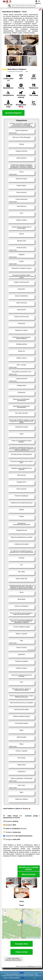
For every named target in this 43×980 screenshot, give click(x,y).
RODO (22, 978)
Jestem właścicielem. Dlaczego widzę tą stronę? (13, 959)
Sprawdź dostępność (13, 113)
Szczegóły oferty (21, 944)
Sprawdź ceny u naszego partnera (29, 868)
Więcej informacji (29, 874)
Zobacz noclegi (22, 952)
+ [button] (5, 911)
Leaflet (29, 938)
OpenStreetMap (36, 938)
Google (22, 973)
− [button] (5, 914)
